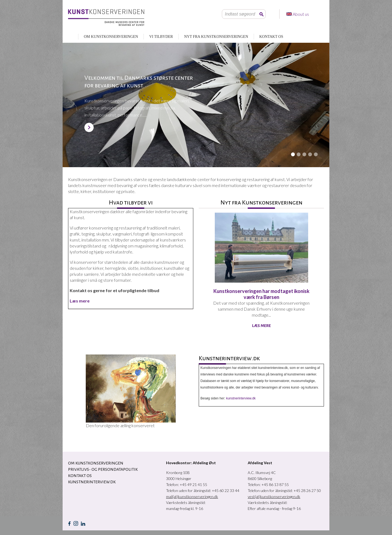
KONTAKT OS (271, 37)
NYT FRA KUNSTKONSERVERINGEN (216, 37)
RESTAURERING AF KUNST (70, 37)
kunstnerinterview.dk (241, 398)
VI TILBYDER (161, 37)
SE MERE (89, 127)
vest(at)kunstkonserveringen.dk (274, 496)
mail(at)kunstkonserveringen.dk (192, 496)
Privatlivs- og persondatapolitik (103, 469)
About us (301, 14)
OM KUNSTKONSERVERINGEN (111, 37)
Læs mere (261, 326)
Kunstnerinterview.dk (92, 482)
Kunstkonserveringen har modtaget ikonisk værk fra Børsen (261, 294)
